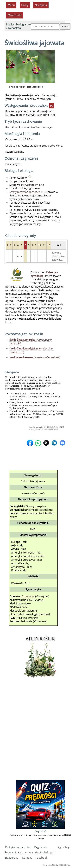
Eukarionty (28, 596)
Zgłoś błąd (64, 847)
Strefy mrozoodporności (24, 192)
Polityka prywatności (18, 847)
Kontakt (27, 858)
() (31, 342)
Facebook (42, 858)
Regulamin (41, 847)
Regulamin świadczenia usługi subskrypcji (30, 852)
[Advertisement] (40, 731)
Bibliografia (11, 858)
